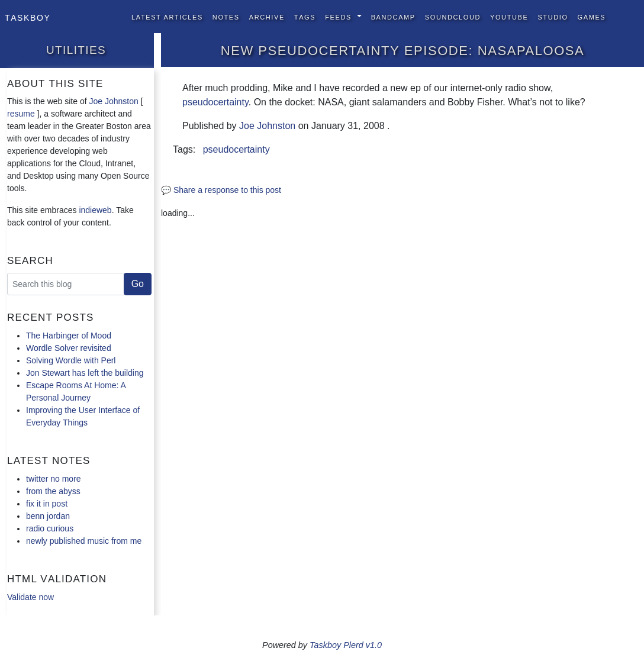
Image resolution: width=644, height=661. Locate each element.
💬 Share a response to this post (221, 190)
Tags (305, 16)
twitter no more (54, 479)
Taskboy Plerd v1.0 (346, 645)
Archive (267, 16)
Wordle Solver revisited (69, 348)
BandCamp (393, 16)
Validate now (30, 597)
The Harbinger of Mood (69, 336)
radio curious (50, 528)
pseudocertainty (215, 102)
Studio (553, 16)
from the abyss (53, 491)
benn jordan (48, 516)
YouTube (509, 16)
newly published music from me (84, 541)
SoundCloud (453, 16)
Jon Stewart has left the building (85, 373)
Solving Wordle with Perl (71, 360)
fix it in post (47, 504)
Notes (226, 16)
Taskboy (28, 17)
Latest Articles (167, 16)
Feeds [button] (339, 16)
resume (21, 114)
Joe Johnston (114, 101)
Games (592, 16)
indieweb (95, 210)
